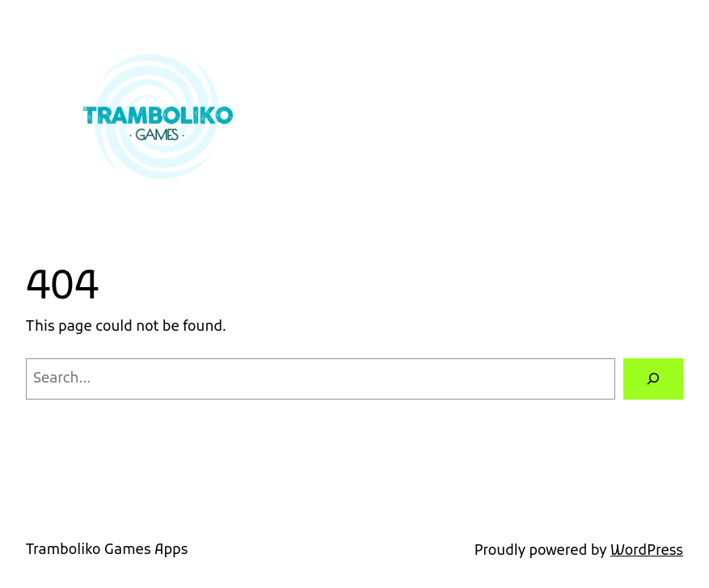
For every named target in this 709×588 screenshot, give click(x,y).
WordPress (647, 551)
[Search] (653, 379)
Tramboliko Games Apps (107, 550)
